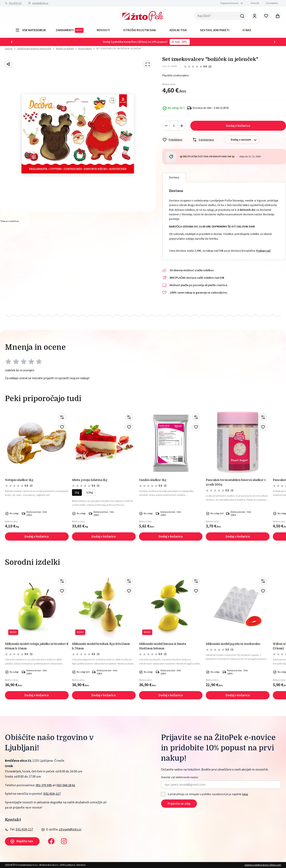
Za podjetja (272, 3)
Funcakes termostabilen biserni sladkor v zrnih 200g (236, 482)
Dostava (174, 178)
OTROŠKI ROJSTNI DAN (139, 30)
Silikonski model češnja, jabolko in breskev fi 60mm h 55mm (37, 646)
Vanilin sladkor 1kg (153, 480)
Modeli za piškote (65, 49)
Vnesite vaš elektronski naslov (180, 777)
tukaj (245, 794)
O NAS (247, 30)
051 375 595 (44, 785)
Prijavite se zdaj (179, 804)
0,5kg (90, 493)
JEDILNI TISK (178, 30)
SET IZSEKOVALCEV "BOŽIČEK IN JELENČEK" (119, 49)
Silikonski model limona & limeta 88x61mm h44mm (162, 646)
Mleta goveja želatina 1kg (90, 480)
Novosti (103, 30)
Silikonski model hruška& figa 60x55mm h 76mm (101, 646)
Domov (9, 49)
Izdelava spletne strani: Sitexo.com (263, 865)
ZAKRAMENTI (70, 30)
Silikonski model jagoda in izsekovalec (233, 644)
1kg (77, 493)
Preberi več (263, 251)
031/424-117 (15, 3)
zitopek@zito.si (40, 3)
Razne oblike (85, 49)
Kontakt (255, 3)
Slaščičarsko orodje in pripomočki (34, 49)
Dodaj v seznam (245, 140)
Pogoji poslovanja (230, 3)
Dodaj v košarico (238, 126)
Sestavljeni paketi (215, 30)
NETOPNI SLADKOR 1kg (19, 480)
